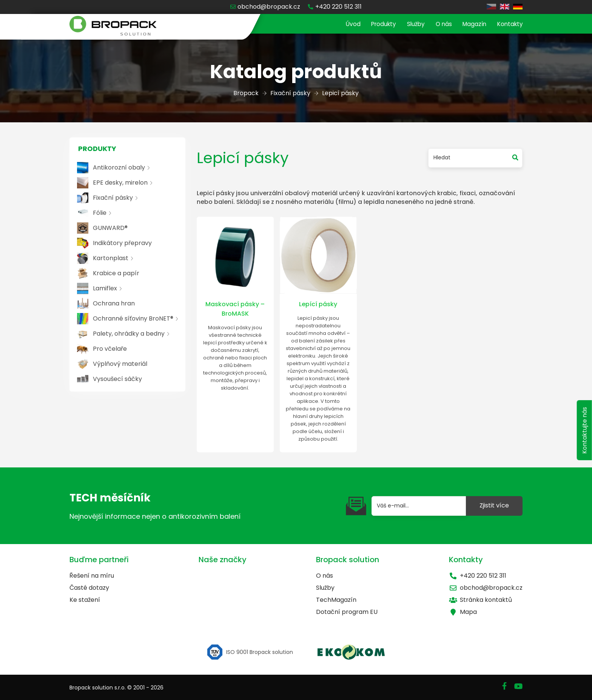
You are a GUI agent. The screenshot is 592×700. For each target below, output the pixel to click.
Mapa (463, 612)
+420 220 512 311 (478, 576)
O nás (439, 24)
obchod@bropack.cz (486, 588)
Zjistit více (494, 505)
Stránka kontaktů (480, 600)
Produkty (376, 24)
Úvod (344, 24)
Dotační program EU (347, 612)
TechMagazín (336, 600)
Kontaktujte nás (584, 436)
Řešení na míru (92, 576)
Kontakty (509, 24)
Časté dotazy (89, 588)
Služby (410, 24)
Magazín (471, 24)
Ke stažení (85, 600)
